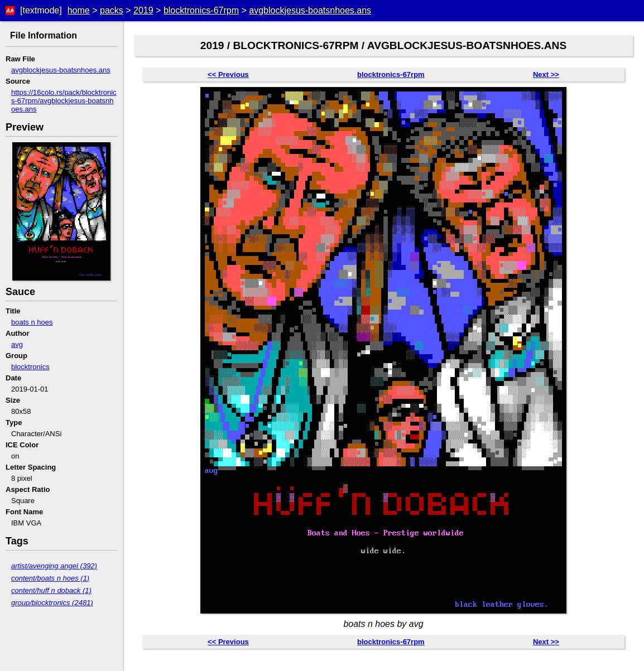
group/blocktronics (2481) (52, 603)
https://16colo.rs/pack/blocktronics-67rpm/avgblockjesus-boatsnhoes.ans (64, 101)
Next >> (546, 74)
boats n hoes (32, 322)
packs (112, 10)
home (79, 10)
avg (17, 344)
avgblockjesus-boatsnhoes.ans (310, 10)
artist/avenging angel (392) (54, 566)
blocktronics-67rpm (201, 10)
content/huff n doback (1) (51, 590)
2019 (143, 10)
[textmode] (41, 10)
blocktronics (30, 367)
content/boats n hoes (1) (50, 578)
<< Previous (228, 74)
